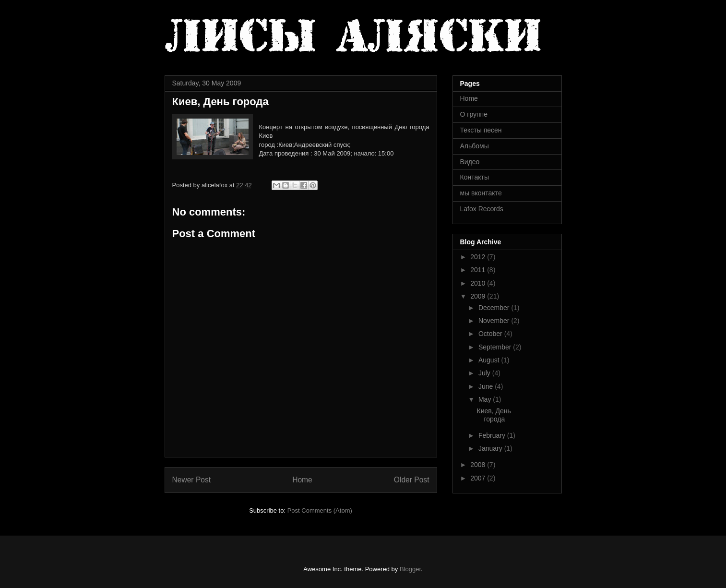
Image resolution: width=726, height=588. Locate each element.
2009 (479, 296)
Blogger (410, 569)
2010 (479, 283)
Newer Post (192, 480)
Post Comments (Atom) (320, 510)
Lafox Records (482, 209)
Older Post (412, 480)
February (493, 435)
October (491, 334)
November (495, 321)
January (491, 448)
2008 (479, 465)
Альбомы (475, 146)
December (495, 308)
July (485, 373)
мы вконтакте (481, 193)
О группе (474, 114)
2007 (479, 478)
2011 (479, 270)
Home (302, 480)
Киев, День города (494, 415)
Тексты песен (481, 130)
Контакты (475, 177)
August (490, 360)
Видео (470, 162)
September (496, 347)
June (487, 386)
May (486, 399)
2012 (479, 257)
